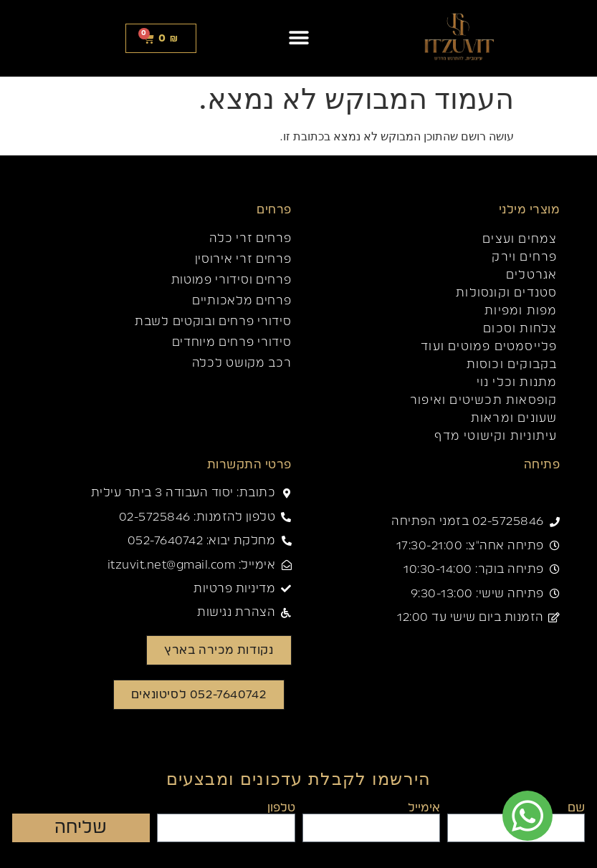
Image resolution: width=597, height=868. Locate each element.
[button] (298, 38)
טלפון (281, 808)
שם (576, 808)
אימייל (424, 808)
